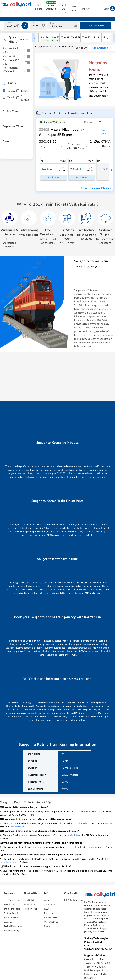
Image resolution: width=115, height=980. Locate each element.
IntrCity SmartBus (51, 7)
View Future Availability (97, 188)
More (86, 9)
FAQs (47, 909)
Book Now (54, 177)
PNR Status (9, 904)
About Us (49, 900)
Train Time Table (12, 909)
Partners (48, 913)
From (9, 22)
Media (47, 926)
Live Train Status (12, 900)
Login (109, 9)
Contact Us (50, 904)
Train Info (75, 9)
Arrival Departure (13, 926)
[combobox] (12, 26)
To (34, 22)
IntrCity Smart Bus (73, 900)
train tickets (74, 835)
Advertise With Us (53, 917)
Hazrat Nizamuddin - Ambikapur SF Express (61, 132)
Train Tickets (38, 7)
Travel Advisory (11, 931)
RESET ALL (24, 39)
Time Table (106, 132)
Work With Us (51, 922)
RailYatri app (18, 827)
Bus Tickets (29, 900)
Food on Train (31, 909)
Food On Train (63, 9)
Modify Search (96, 26)
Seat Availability (12, 913)
